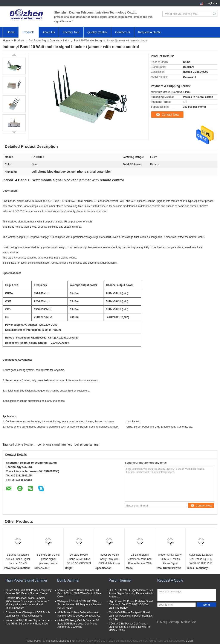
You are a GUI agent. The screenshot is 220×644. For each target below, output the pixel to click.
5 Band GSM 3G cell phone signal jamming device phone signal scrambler (48, 559)
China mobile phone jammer (59, 641)
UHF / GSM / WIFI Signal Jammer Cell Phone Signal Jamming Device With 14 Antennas (131, 593)
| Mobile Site (188, 622)
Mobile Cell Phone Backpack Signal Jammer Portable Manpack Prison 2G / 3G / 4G (131, 616)
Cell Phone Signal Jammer (44, 41)
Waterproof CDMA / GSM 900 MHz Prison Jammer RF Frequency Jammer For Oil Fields (80, 605)
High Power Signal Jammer (26, 580)
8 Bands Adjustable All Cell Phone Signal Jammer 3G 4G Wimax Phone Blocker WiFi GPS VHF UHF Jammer (18, 559)
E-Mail (161, 622)
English (212, 3)
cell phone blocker (22, 444)
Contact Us (123, 32)
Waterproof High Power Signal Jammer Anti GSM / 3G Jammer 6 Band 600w (28, 622)
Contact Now (170, 115)
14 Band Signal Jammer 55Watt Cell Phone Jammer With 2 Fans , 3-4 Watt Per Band (140, 559)
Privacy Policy (33, 641)
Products (28, 32)
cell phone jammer (87, 444)
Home (11, 32)
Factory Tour (71, 32)
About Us (49, 32)
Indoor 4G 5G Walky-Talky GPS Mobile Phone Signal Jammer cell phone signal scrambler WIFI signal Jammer (170, 559)
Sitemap (173, 622)
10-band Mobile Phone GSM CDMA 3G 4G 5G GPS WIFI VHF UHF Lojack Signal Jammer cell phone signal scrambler (79, 559)
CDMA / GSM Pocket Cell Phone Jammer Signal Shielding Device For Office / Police (130, 627)
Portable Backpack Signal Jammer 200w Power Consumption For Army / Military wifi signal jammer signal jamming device (27, 603)
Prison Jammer (120, 580)
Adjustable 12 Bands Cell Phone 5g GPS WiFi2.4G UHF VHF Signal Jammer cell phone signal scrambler (201, 559)
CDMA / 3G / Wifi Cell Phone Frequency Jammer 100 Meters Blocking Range (29, 592)
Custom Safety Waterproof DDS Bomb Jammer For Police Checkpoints (28, 614)
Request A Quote (150, 32)
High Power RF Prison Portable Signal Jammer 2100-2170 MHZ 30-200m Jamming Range (131, 605)
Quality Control (97, 32)
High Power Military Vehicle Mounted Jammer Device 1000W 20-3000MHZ (79, 614)
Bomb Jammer (68, 580)
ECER (189, 641)
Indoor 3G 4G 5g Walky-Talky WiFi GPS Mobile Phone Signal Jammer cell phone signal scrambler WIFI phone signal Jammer (109, 559)
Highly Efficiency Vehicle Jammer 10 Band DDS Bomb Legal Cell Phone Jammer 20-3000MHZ (78, 624)
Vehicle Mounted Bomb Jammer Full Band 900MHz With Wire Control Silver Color (80, 593)
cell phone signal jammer (54, 444)
